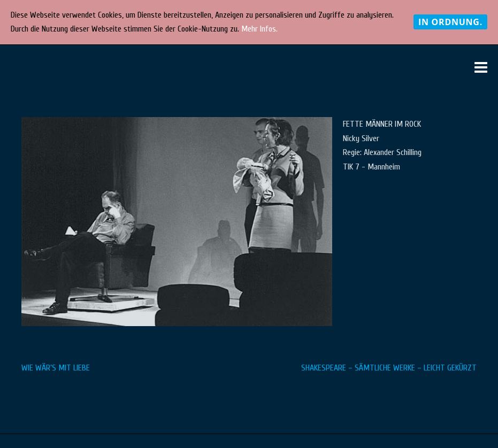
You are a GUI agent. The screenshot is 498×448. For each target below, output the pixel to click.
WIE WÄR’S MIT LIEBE (56, 368)
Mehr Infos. (259, 29)
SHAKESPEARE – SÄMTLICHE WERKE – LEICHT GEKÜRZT (389, 368)
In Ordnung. (450, 22)
